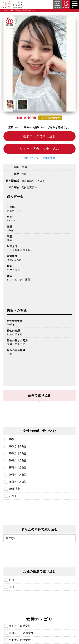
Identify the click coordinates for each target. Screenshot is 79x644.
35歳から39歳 (17, 468)
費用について (31, 158)
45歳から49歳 (17, 482)
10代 (12, 439)
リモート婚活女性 (20, 626)
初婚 (11, 580)
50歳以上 (14, 489)
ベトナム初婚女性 (20, 640)
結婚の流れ (49, 158)
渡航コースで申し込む (39, 136)
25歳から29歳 (17, 453)
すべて (13, 496)
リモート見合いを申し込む (39, 149)
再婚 (11, 587)
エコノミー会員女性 (21, 633)
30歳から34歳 (17, 461)
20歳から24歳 (17, 446)
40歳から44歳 (17, 475)
